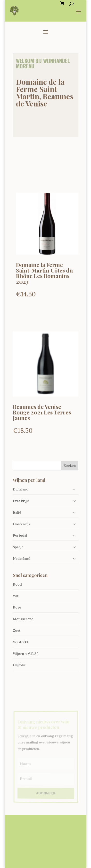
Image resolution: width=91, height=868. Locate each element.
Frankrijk (21, 501)
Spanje (18, 547)
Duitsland (21, 489)
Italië (17, 512)
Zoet (17, 630)
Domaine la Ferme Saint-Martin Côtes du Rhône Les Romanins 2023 (44, 273)
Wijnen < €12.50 (26, 654)
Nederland (22, 559)
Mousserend (23, 619)
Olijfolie (19, 665)
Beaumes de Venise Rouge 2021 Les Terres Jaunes (42, 412)
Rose (17, 607)
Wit (16, 596)
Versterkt (21, 642)
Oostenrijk (22, 524)
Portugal (20, 535)
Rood (17, 584)
